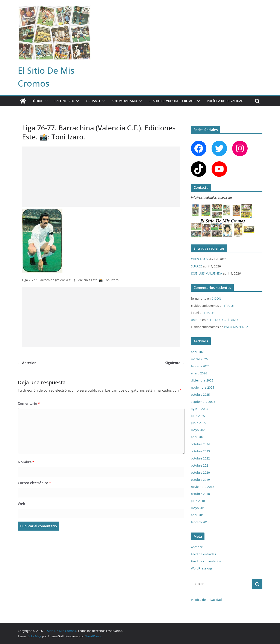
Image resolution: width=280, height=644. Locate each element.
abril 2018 (198, 515)
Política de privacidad (225, 101)
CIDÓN (216, 298)
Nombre (26, 462)
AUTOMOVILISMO (124, 101)
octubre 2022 (200, 458)
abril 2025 (198, 437)
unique (196, 320)
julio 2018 (198, 501)
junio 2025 (198, 423)
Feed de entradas (204, 554)
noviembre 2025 (203, 387)
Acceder (197, 547)
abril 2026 (198, 352)
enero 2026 (199, 373)
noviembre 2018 (203, 487)
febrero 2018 (200, 522)
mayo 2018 (199, 508)
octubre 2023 (200, 451)
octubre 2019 (200, 480)
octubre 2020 (200, 472)
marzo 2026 (199, 359)
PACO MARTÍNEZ (236, 327)
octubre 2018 (200, 494)
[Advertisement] (101, 177)
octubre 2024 (200, 444)
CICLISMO (93, 101)
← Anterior (27, 363)
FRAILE (229, 306)
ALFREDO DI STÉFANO (222, 320)
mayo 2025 (199, 430)
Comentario (29, 403)
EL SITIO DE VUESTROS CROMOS (172, 101)
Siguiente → (175, 363)
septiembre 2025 (203, 402)
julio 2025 (198, 416)
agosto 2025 (200, 409)
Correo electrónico (34, 483)
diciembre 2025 (202, 380)
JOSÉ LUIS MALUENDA (207, 273)
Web (21, 504)
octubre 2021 (200, 465)
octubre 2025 (200, 394)
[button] (45, 101)
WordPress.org (201, 568)
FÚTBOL (37, 101)
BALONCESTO (64, 101)
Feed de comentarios (206, 561)
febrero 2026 (200, 366)
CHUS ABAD (199, 259)
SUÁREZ (197, 266)
